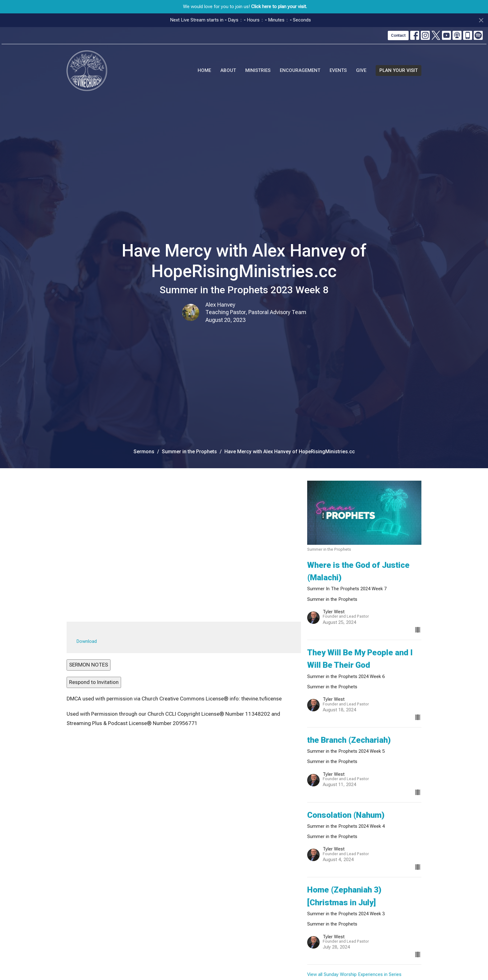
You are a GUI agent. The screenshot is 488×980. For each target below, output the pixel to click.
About (228, 70)
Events (338, 70)
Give (361, 70)
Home (204, 70)
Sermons (144, 452)
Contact (398, 35)
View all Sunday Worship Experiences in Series (354, 974)
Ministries (258, 70)
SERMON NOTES (89, 665)
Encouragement (300, 70)
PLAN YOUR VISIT (399, 70)
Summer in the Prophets (189, 452)
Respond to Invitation (94, 682)
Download (87, 641)
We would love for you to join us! (245, 7)
